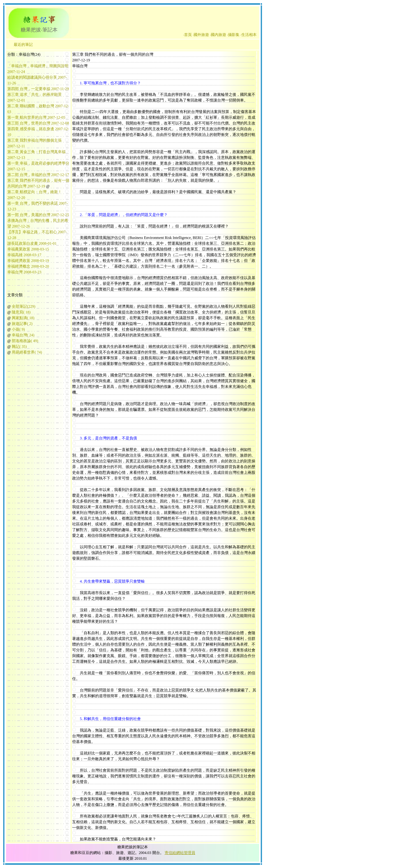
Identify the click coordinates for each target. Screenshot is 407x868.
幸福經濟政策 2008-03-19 (28, 261)
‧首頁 (187, 35)
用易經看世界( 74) (27, 352)
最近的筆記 (23, 45)
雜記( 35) (19, 346)
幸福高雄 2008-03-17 (24, 255)
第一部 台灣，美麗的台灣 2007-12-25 (38, 215)
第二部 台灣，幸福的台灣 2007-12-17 (38, 175)
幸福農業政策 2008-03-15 (28, 249)
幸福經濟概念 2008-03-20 (28, 266)
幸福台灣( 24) (23, 335)
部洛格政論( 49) (25, 341)
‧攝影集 (233, 35)
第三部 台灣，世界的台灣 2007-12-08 (38, 123)
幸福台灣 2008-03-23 (24, 272)
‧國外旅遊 (201, 35)
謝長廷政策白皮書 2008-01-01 (32, 243)
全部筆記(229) (24, 306)
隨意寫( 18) (21, 312)
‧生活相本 (248, 35)
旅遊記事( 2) (22, 324)
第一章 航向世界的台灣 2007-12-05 (36, 117)
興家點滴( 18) (23, 318)
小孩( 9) (18, 329)
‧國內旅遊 (218, 35)
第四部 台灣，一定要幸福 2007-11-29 (38, 89)
